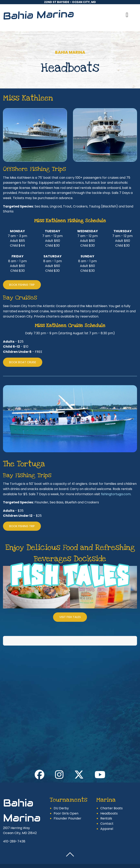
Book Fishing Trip (22, 285)
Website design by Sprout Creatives (70, 862)
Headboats (109, 800)
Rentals (106, 805)
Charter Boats (111, 795)
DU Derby (61, 795)
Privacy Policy (94, 857)
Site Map (114, 857)
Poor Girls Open (66, 800)
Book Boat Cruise (23, 362)
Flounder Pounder (68, 805)
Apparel (107, 815)
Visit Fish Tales (70, 617)
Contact (107, 810)
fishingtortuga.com (116, 494)
